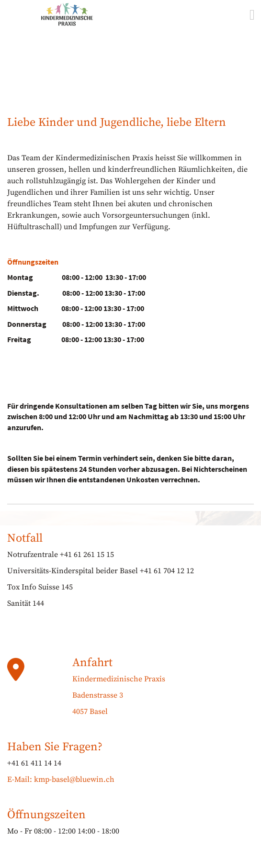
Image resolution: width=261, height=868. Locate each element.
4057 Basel (90, 712)
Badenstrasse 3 (98, 695)
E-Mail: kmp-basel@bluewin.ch (61, 779)
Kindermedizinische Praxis (119, 679)
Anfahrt (92, 663)
